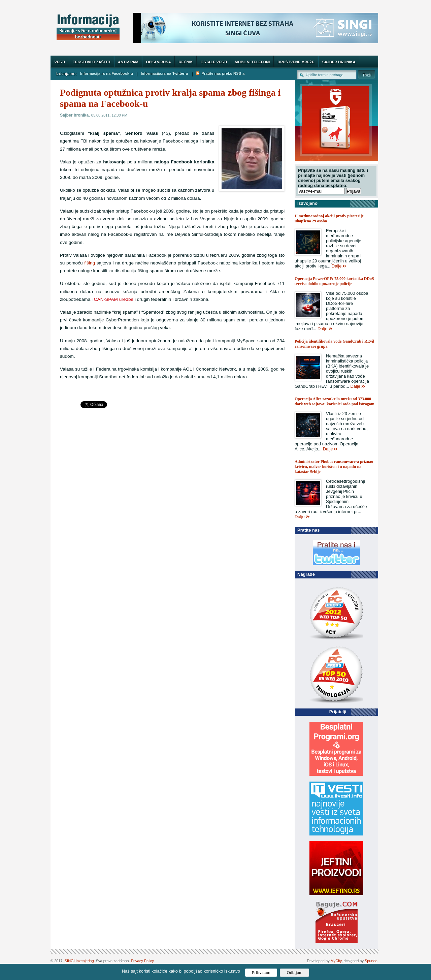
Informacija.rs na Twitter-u (164, 73)
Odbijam (294, 972)
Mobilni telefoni (252, 62)
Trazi (367, 75)
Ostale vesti (214, 62)
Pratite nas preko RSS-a (220, 73)
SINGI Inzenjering (79, 961)
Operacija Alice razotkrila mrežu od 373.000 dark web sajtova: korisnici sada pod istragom (335, 401)
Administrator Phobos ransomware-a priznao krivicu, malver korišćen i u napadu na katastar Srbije (334, 467)
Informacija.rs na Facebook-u (107, 73)
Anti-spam (128, 62)
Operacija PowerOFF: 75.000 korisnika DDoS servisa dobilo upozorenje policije (334, 281)
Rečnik (186, 62)
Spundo (371, 961)
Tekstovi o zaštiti (91, 62)
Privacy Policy (142, 961)
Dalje (337, 266)
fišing (90, 263)
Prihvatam (261, 972)
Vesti (60, 62)
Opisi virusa (159, 62)
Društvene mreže (296, 62)
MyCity (336, 961)
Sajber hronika (339, 62)
